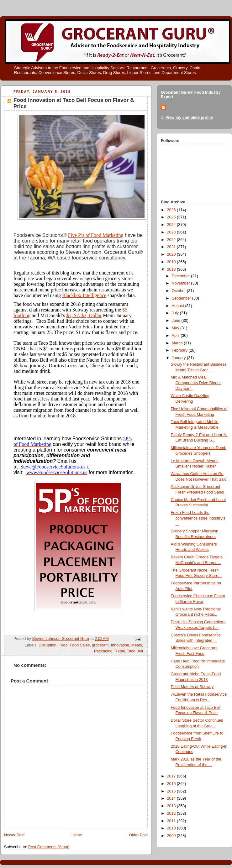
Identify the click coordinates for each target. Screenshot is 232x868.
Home (77, 835)
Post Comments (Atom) (49, 847)
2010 (172, 828)
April (176, 336)
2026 (172, 210)
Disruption (47, 645)
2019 (172, 262)
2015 (172, 791)
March (178, 343)
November (182, 283)
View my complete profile (189, 118)
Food (63, 645)
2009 (172, 836)
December (182, 276)
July (176, 313)
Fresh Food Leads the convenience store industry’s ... (198, 518)
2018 (172, 269)
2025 (172, 217)
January (179, 358)
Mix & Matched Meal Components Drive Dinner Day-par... (196, 383)
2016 (172, 784)
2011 (172, 821)
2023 (172, 232)
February (180, 350)
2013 (172, 806)
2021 (172, 247)
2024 (172, 225)
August (179, 306)
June (177, 321)
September (182, 298)
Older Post (138, 835)
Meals (137, 645)
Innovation (120, 645)
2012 (172, 813)
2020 (172, 254)
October (179, 291)
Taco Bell (135, 651)
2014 (172, 798)
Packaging (103, 651)
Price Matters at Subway (192, 687)
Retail (120, 651)
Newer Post (14, 835)
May (176, 328)
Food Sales (80, 645)
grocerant (100, 645)
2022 (172, 240)
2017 (172, 776)
